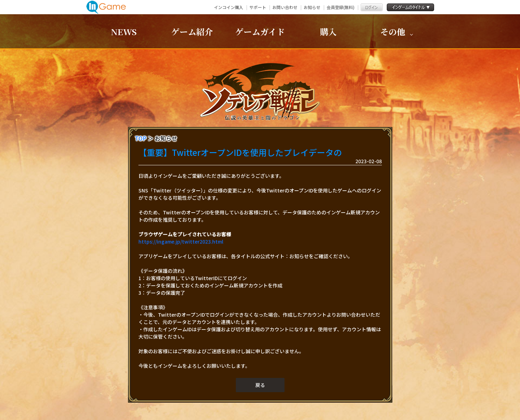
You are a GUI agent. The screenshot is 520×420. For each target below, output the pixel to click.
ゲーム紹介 (192, 31)
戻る (260, 385)
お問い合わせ (285, 7)
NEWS (124, 31)
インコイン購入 (229, 7)
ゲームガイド (260, 31)
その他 (393, 31)
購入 (328, 31)
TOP (141, 138)
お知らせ (312, 7)
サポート (258, 7)
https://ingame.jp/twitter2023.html (181, 241)
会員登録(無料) (341, 7)
